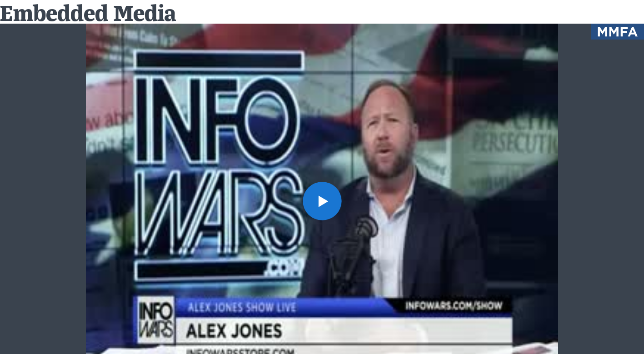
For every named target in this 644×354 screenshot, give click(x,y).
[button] (322, 201)
